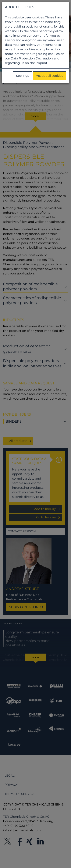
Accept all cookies (50, 76)
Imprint (42, 63)
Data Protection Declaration (32, 58)
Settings (23, 76)
